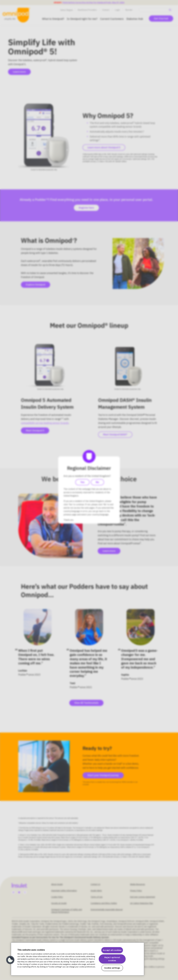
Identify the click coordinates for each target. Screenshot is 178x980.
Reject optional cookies (112, 959)
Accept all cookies (112, 950)
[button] (10, 960)
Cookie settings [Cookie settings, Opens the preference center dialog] (112, 968)
